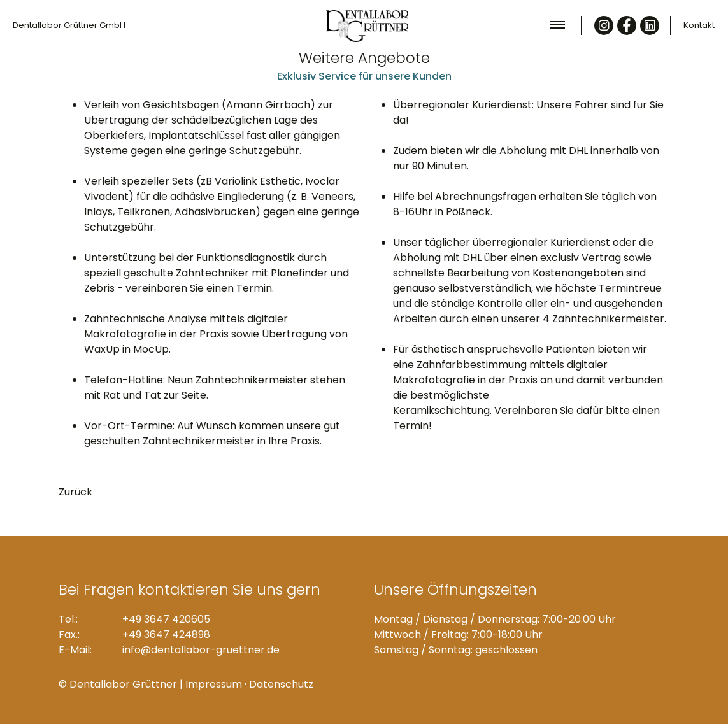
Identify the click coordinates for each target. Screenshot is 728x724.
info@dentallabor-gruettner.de (201, 650)
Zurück (75, 492)
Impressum (214, 684)
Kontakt (699, 25)
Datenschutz (281, 684)
